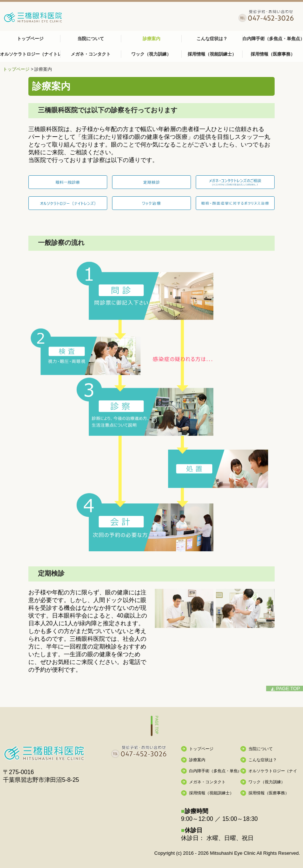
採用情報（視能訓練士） (212, 54)
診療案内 (151, 39)
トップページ (30, 39)
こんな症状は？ (212, 39)
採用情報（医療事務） (273, 54)
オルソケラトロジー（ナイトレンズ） (30, 54)
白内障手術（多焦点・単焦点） (273, 39)
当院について (91, 39)
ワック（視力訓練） (151, 54)
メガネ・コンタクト (91, 54)
